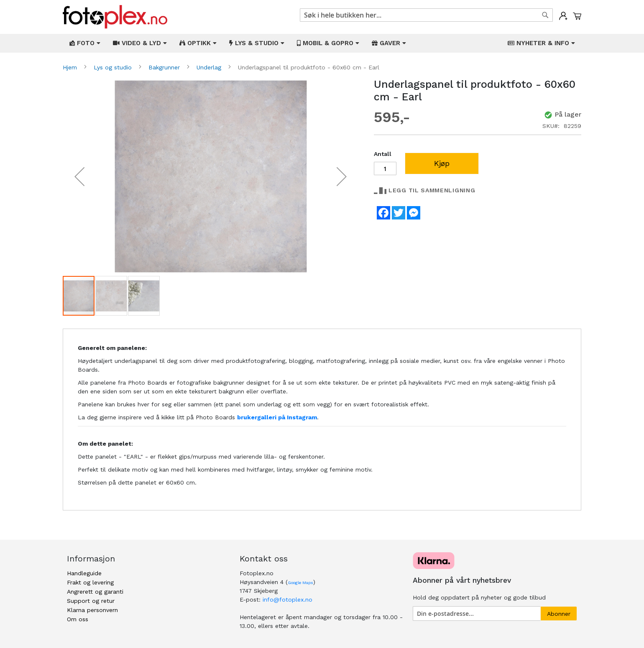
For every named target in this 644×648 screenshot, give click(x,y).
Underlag (210, 67)
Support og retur (91, 601)
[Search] (545, 15)
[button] (79, 177)
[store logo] (115, 17)
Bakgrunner (165, 67)
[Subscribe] (559, 614)
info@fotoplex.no (287, 600)
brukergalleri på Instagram (277, 417)
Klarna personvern (92, 610)
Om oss (78, 619)
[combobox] (426, 15)
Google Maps (300, 583)
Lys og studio (114, 67)
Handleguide (84, 573)
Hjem (71, 67)
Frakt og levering (90, 582)
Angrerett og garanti (95, 592)
